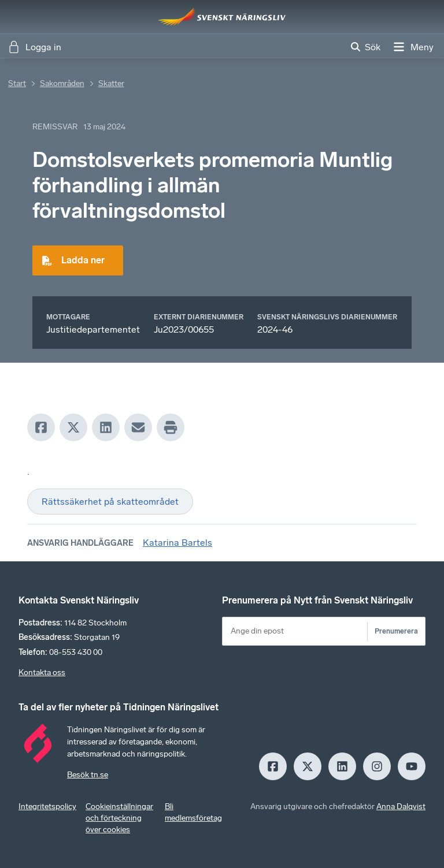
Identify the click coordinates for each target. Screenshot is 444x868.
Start (17, 83)
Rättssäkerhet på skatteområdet (110, 502)
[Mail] (138, 427)
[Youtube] (412, 766)
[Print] (171, 427)
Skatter (111, 83)
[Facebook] (41, 427)
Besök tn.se (88, 775)
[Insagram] (377, 766)
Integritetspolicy (47, 806)
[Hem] (222, 17)
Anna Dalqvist (401, 806)
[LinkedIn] (106, 427)
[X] (73, 427)
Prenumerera (396, 631)
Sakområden (62, 83)
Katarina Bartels (177, 543)
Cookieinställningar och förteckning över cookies (119, 818)
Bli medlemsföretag (193, 812)
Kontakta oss (42, 673)
